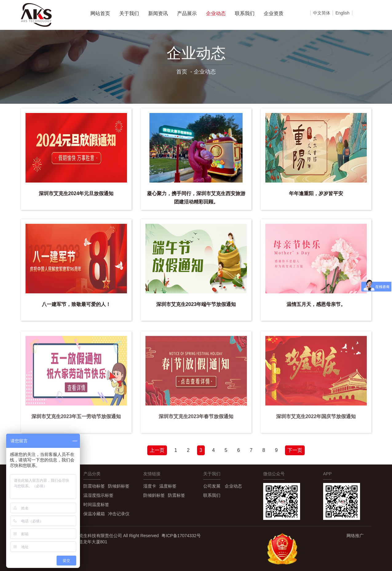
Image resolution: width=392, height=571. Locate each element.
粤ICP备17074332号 (181, 536)
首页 (182, 72)
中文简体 (322, 13)
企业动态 (216, 13)
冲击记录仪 (119, 514)
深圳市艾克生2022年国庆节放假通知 (316, 419)
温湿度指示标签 (98, 495)
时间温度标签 (96, 505)
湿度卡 (150, 486)
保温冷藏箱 (94, 514)
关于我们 (129, 13)
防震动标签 (94, 486)
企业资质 (274, 13)
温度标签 (168, 486)
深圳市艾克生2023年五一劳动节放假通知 (76, 419)
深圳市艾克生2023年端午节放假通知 (196, 304)
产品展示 (187, 13)
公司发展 (212, 486)
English (343, 13)
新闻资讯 (158, 13)
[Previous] (157, 450)
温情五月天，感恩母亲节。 (316, 304)
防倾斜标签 (119, 486)
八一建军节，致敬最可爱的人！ (76, 304)
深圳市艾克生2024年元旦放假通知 (76, 193)
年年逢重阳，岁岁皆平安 (316, 193)
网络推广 (355, 536)
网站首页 (100, 13)
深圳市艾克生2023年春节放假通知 (196, 419)
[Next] (295, 450)
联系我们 (245, 13)
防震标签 (176, 495)
